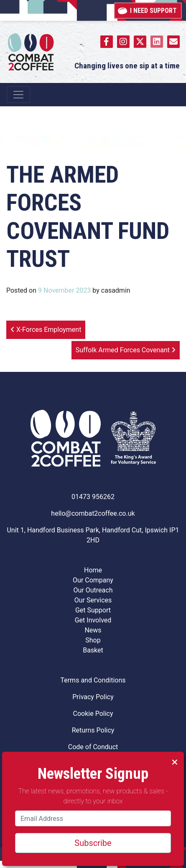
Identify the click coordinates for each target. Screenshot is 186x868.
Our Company (93, 580)
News (93, 630)
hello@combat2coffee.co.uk (93, 513)
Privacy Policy (93, 697)
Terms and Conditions (93, 680)
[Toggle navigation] (18, 95)
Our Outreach (93, 590)
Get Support (93, 610)
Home (93, 570)
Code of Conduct (93, 747)
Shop (93, 640)
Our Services (93, 600)
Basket (93, 650)
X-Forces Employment (46, 330)
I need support (148, 10)
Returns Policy (93, 730)
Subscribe (93, 843)
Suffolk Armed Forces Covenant (126, 350)
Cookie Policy (93, 714)
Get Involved (93, 620)
